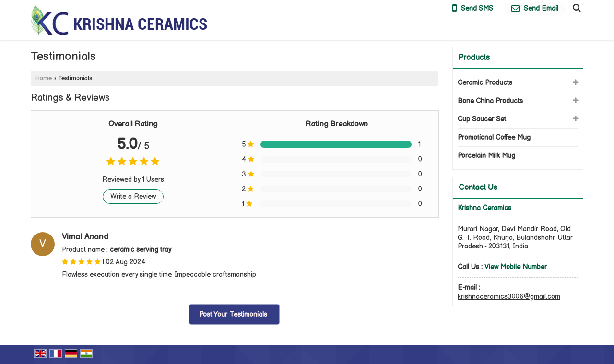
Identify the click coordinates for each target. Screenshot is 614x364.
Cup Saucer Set (482, 119)
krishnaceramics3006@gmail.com (509, 297)
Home (44, 78)
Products (474, 58)
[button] (516, 267)
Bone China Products (490, 101)
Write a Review (133, 196)
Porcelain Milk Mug (486, 156)
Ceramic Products (485, 83)
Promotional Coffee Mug (494, 137)
